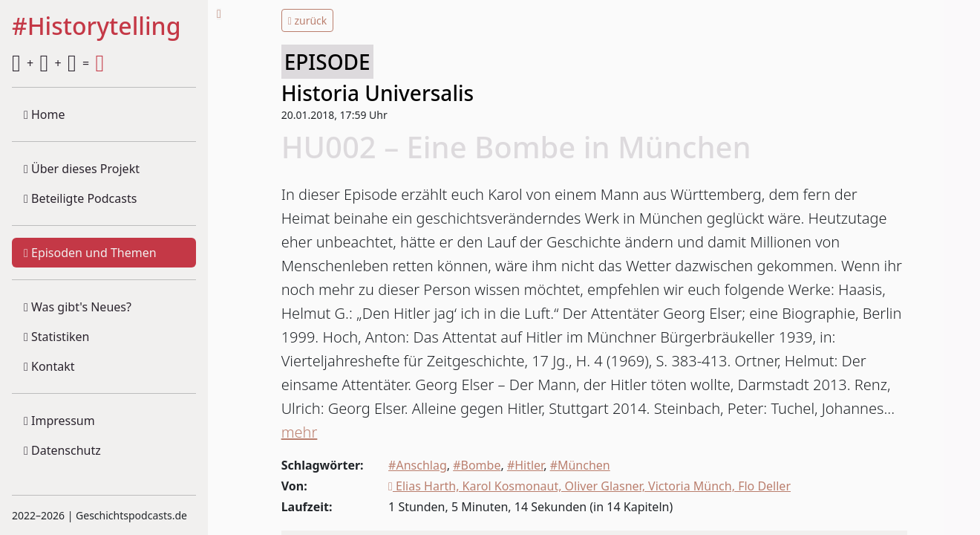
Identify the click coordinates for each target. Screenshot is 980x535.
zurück (308, 20)
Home (45, 114)
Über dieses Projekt (82, 169)
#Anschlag (418, 465)
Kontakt (49, 366)
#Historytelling (97, 27)
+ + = (58, 63)
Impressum (59, 421)
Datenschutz (62, 450)
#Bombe (477, 465)
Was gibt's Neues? (78, 307)
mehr (300, 432)
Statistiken (56, 337)
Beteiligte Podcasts (80, 198)
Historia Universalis (378, 93)
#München (580, 465)
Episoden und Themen (90, 253)
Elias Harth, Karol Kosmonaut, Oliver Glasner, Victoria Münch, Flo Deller (589, 486)
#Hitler (525, 465)
